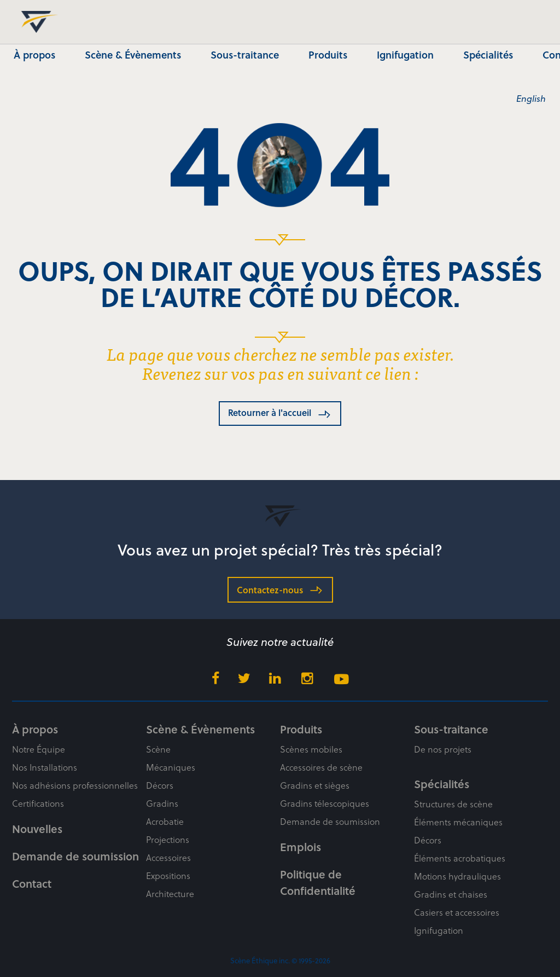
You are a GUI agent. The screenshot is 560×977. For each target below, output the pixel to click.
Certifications (38, 803)
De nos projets (443, 749)
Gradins (162, 803)
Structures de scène (453, 804)
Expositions (168, 875)
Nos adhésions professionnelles (75, 785)
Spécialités (488, 54)
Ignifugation (405, 54)
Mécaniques (171, 767)
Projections (168, 839)
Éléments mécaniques (458, 822)
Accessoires (168, 857)
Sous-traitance (245, 54)
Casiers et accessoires (457, 912)
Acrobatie (165, 821)
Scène (158, 749)
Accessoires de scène (321, 767)
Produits (328, 54)
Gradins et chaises (451, 894)
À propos (34, 54)
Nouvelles (37, 829)
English (531, 98)
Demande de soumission (75, 856)
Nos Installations (45, 767)
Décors (160, 785)
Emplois (301, 847)
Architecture (170, 894)
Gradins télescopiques (325, 803)
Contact (32, 883)
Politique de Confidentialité (318, 882)
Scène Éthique (36, 22)
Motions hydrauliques (457, 876)
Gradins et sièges (315, 785)
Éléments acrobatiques (460, 858)
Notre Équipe (39, 749)
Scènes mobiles (311, 749)
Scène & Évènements (133, 54)
